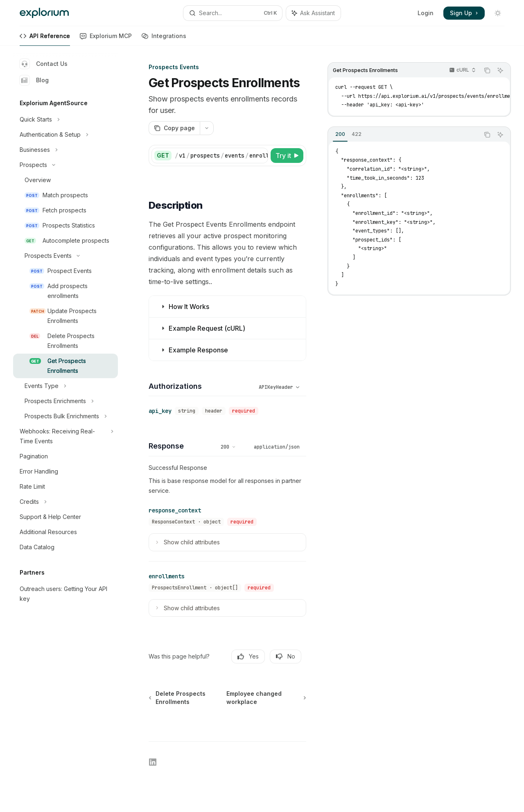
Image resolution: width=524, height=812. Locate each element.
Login (426, 13)
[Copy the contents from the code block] (487, 70)
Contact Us (44, 64)
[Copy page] (174, 128)
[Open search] (233, 13)
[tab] (340, 134)
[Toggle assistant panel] (313, 13)
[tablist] (404, 135)
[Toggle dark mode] (498, 13)
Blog (34, 80)
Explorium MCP (106, 39)
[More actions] (207, 128)
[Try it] (287, 156)
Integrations (164, 39)
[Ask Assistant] (500, 70)
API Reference (45, 39)
